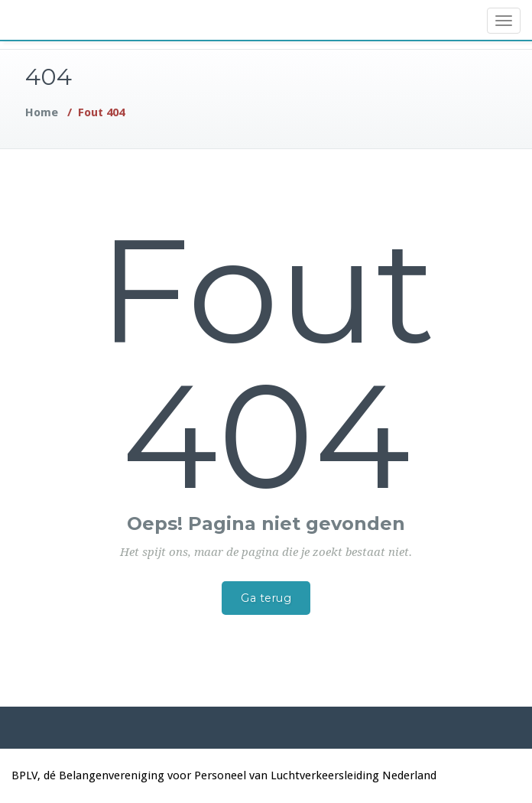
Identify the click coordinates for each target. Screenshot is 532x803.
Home (42, 112)
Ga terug (266, 598)
